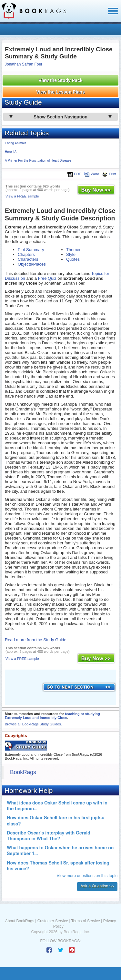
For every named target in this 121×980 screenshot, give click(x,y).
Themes (74, 250)
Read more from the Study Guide (36, 640)
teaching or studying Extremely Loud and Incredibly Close (52, 716)
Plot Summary (31, 250)
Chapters (26, 254)
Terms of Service (86, 921)
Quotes (73, 259)
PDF (74, 174)
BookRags (23, 772)
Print (109, 174)
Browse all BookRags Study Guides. (33, 724)
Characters (28, 259)
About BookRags (20, 921)
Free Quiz (47, 278)
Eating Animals (15, 143)
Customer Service (53, 921)
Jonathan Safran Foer (24, 64)
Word (92, 174)
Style (71, 254)
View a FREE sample (22, 196)
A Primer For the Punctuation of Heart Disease (38, 161)
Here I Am (12, 152)
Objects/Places (32, 264)
